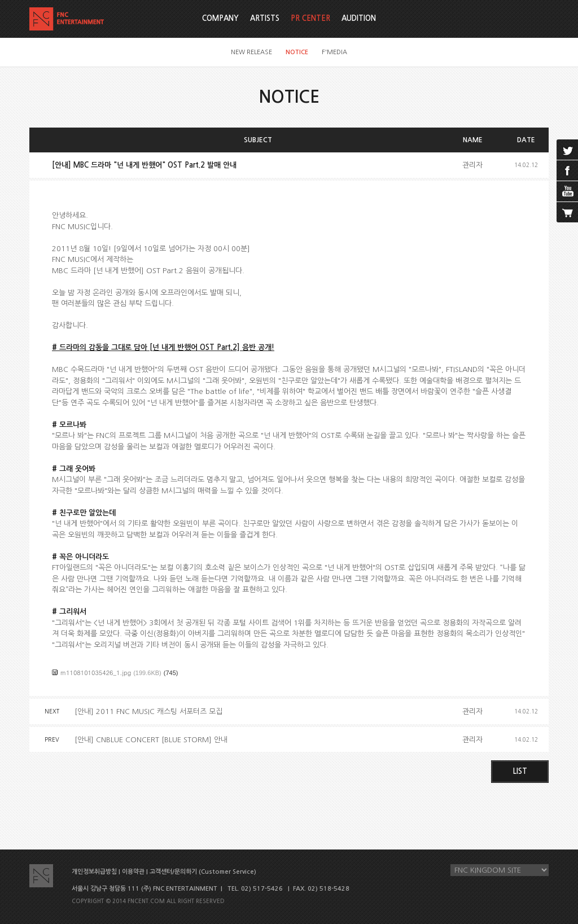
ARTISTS (265, 18)
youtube (567, 191)
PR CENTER (310, 18)
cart (567, 212)
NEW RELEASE (251, 52)
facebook (567, 170)
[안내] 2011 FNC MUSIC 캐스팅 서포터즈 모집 (148, 711)
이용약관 (133, 872)
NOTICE (297, 52)
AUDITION (359, 18)
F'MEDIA (334, 52)
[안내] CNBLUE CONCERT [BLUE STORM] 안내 (151, 740)
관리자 (472, 165)
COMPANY (220, 18)
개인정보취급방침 (94, 872)
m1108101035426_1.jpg (96, 673)
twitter (567, 150)
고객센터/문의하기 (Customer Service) (203, 872)
